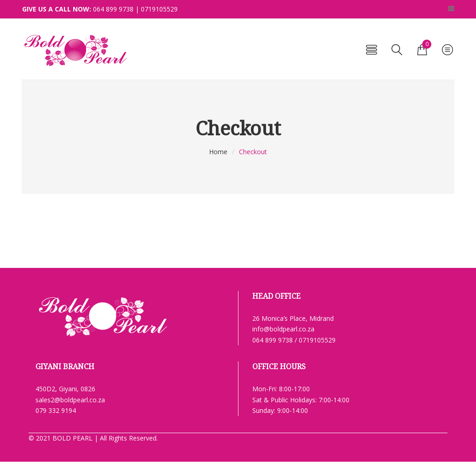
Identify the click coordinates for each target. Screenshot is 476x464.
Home (218, 152)
